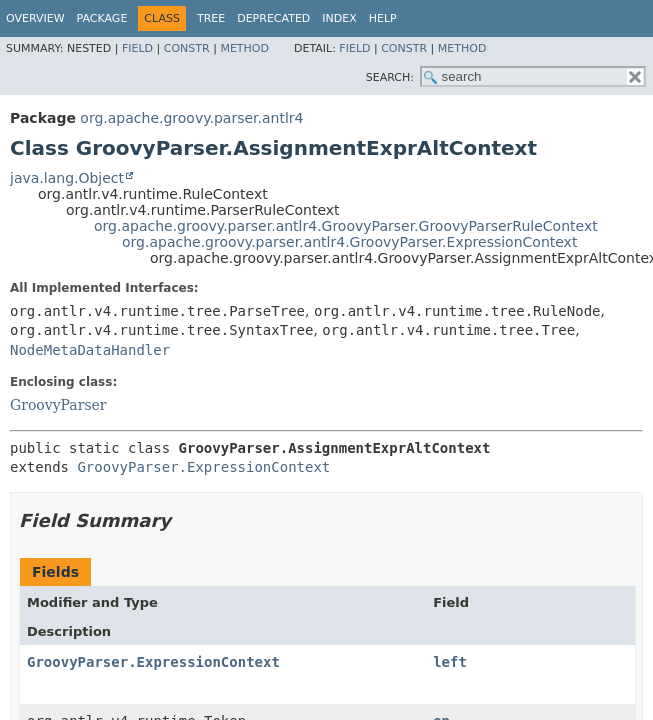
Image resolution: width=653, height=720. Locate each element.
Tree (211, 18)
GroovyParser (58, 405)
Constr (187, 48)
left (450, 662)
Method (244, 48)
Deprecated (273, 18)
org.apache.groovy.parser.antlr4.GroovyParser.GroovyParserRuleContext (346, 226)
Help (383, 18)
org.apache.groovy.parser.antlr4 (191, 118)
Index (339, 18)
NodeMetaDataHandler (90, 350)
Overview (35, 18)
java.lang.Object (67, 178)
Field (137, 48)
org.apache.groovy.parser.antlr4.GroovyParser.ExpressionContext (349, 242)
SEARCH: (390, 77)
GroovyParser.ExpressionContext (203, 467)
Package (102, 18)
